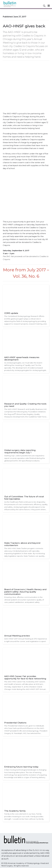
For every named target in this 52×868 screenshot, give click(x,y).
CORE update (11, 313)
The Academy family (15, 811)
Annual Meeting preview (17, 636)
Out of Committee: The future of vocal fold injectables (24, 498)
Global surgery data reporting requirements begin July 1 (20, 451)
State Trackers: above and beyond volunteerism (22, 544)
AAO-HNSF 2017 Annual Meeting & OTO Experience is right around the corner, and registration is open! (26, 640)
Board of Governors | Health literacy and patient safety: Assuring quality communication (25, 592)
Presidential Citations (15, 723)
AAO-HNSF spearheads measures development (22, 359)
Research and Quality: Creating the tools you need (25, 405)
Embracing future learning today (21, 767)
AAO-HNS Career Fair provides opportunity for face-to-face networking (25, 677)
